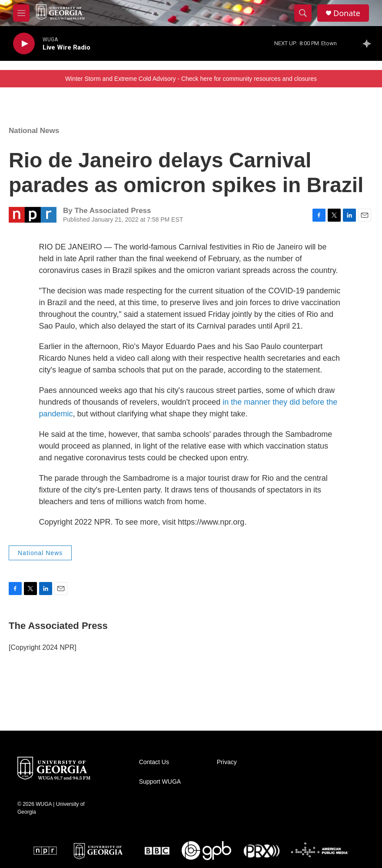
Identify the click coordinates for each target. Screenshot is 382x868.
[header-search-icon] (303, 13)
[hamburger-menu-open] (21, 13)
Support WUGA (160, 782)
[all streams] (369, 43)
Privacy (227, 762)
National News (34, 131)
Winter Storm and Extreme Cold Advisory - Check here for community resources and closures (191, 79)
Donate (347, 13)
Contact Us (154, 762)
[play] (24, 44)
